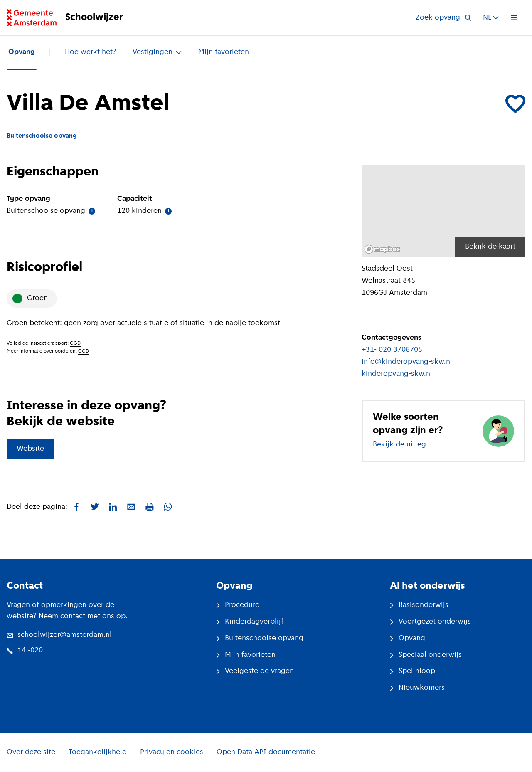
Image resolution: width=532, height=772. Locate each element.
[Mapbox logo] (382, 249)
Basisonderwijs (419, 605)
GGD (75, 343)
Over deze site (31, 752)
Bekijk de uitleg (399, 445)
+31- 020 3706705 (392, 350)
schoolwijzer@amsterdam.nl (59, 635)
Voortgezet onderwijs (430, 622)
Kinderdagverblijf (250, 622)
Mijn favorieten (224, 52)
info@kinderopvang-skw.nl (407, 362)
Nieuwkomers (417, 688)
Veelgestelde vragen (255, 671)
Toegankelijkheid (98, 752)
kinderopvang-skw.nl (397, 374)
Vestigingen (157, 52)
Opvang (22, 52)
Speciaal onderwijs (426, 655)
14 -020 (25, 650)
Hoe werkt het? (90, 52)
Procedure (238, 605)
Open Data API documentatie (266, 752)
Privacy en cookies (172, 752)
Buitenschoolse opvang (260, 638)
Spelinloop (413, 671)
